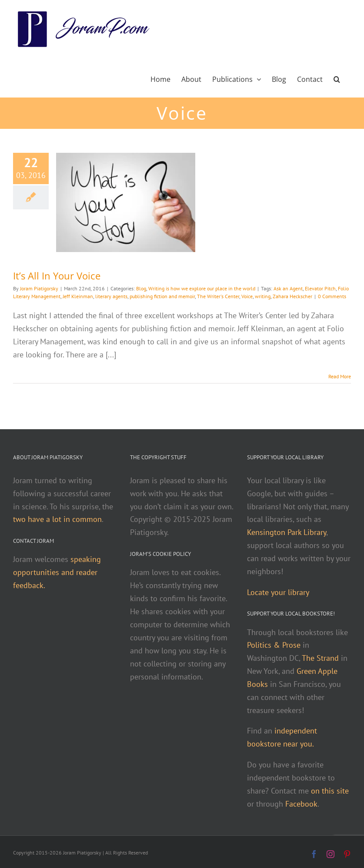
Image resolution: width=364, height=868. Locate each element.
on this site (330, 791)
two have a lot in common (57, 519)
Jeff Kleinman (78, 296)
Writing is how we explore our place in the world (202, 288)
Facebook (301, 804)
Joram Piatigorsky (39, 288)
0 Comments (332, 296)
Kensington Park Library (287, 532)
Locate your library (278, 592)
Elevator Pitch (320, 288)
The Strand (320, 658)
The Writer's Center (218, 296)
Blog (141, 288)
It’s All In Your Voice (57, 276)
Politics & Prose (274, 645)
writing (263, 296)
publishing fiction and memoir (162, 296)
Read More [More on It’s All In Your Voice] (340, 376)
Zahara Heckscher (292, 296)
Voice (247, 296)
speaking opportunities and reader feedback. (57, 572)
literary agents (111, 296)
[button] (337, 78)
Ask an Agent (288, 288)
